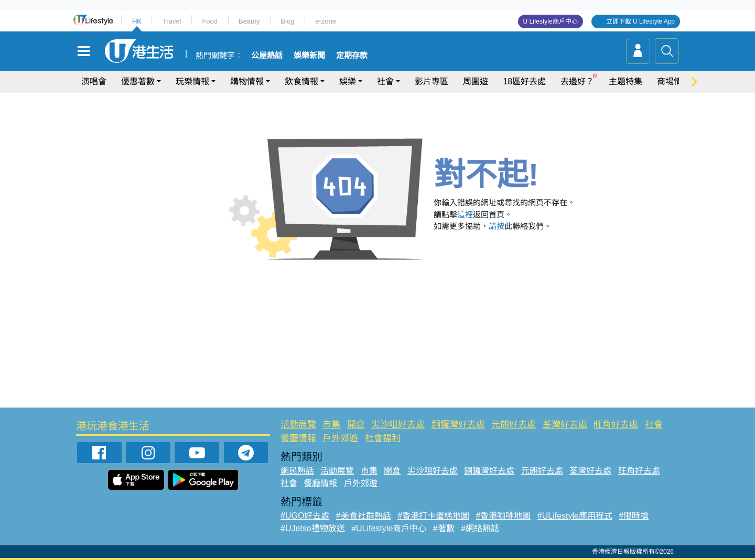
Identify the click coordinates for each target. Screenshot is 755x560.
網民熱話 (297, 471)
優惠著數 (138, 81)
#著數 (444, 528)
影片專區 (432, 81)
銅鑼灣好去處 (458, 425)
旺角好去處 (616, 425)
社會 (385, 81)
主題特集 (625, 81)
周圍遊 (476, 81)
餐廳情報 (298, 438)
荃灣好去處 (565, 425)
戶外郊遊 (340, 438)
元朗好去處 (514, 425)
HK (137, 21)
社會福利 (383, 438)
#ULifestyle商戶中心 (389, 528)
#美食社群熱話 (364, 516)
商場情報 (674, 81)
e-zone (326, 21)
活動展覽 (298, 425)
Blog (287, 21)
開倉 (356, 425)
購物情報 (247, 81)
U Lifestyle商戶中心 (551, 21)
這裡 (465, 215)
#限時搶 (634, 516)
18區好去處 (524, 81)
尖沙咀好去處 (398, 425)
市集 (331, 425)
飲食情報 (301, 81)
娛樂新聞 (309, 56)
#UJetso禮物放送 (313, 528)
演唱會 (94, 81)
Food (210, 21)
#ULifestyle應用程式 (575, 516)
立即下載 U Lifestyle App (640, 21)
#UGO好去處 (305, 516)
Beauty (249, 21)
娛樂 (348, 81)
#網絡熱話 (480, 528)
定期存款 (352, 56)
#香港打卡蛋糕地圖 (433, 516)
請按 (497, 226)
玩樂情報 (192, 81)
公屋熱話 (267, 56)
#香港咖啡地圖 (504, 516)
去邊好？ (577, 81)
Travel (172, 21)
